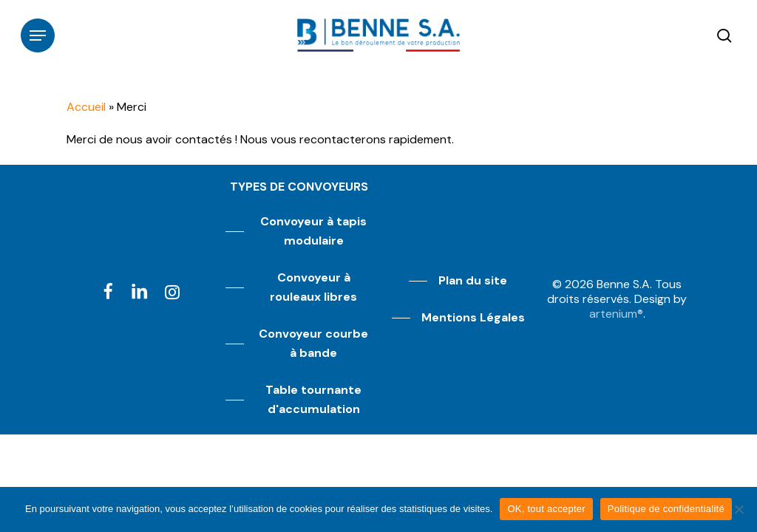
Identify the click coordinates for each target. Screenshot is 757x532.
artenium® (616, 314)
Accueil (86, 107)
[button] (38, 35)
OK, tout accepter (546, 509)
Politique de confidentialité (666, 509)
